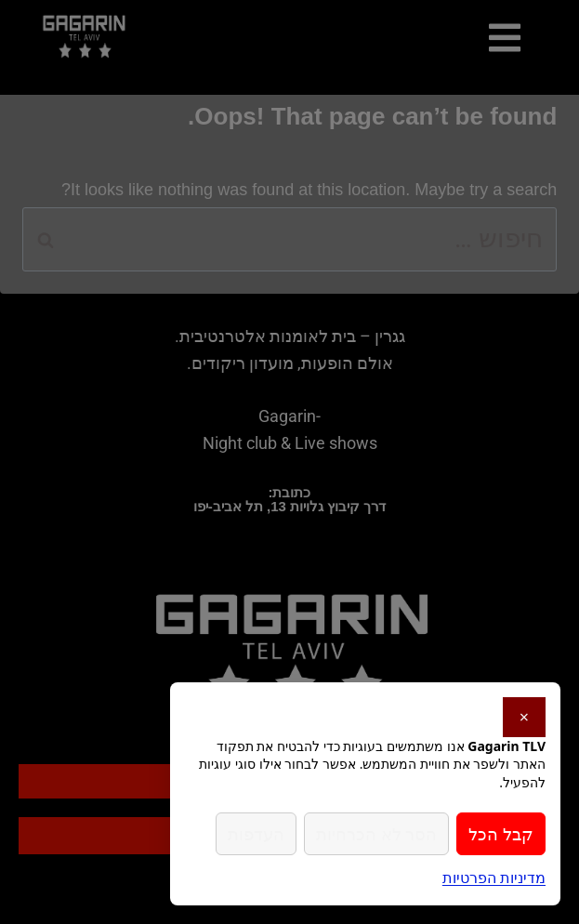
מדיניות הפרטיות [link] (494, 878)
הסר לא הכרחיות (376, 834)
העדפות (256, 834)
